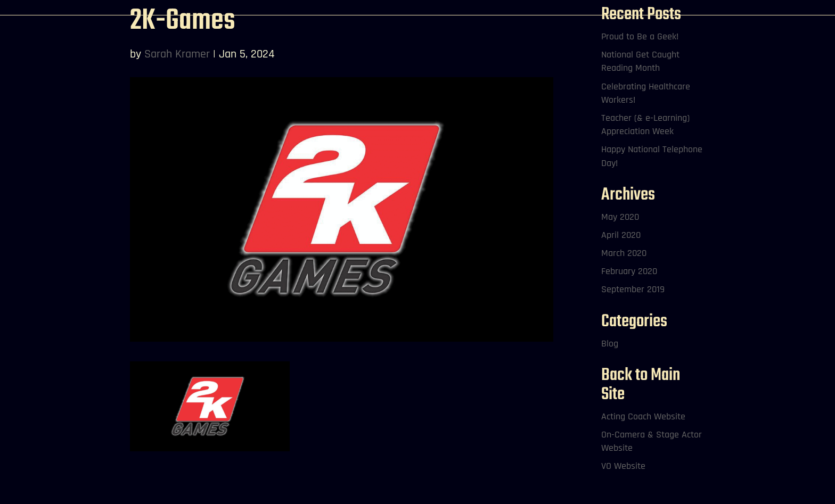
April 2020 (621, 235)
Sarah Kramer (177, 54)
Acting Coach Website (643, 416)
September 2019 (633, 289)
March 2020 (624, 253)
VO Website (623, 466)
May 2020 (620, 217)
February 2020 (629, 271)
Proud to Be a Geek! (640, 36)
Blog (610, 344)
